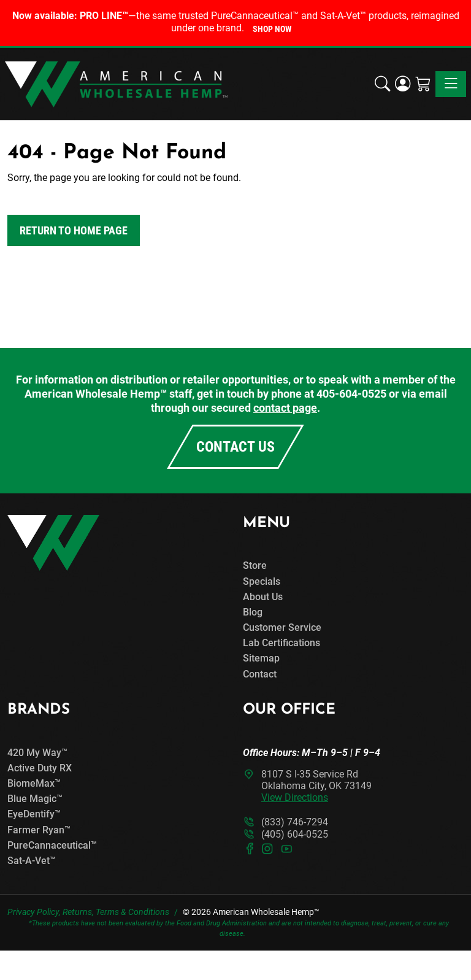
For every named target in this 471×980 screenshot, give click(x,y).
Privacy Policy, (34, 912)
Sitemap (261, 658)
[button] (382, 84)
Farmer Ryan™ (39, 830)
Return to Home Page (74, 230)
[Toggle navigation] (451, 84)
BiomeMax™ (34, 783)
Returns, (78, 912)
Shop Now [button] (272, 29)
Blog (253, 612)
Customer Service (282, 627)
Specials (262, 581)
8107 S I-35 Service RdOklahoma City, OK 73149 (316, 786)
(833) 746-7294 (295, 822)
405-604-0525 (351, 394)
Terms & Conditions (132, 912)
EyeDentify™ (34, 814)
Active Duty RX (40, 768)
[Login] (403, 84)
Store (255, 565)
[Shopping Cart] (423, 84)
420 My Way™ (37, 753)
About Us (263, 597)
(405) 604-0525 (295, 834)
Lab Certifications (281, 643)
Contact (260, 674)
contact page (285, 408)
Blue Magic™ (35, 799)
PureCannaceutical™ (52, 845)
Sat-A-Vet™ (32, 861)
